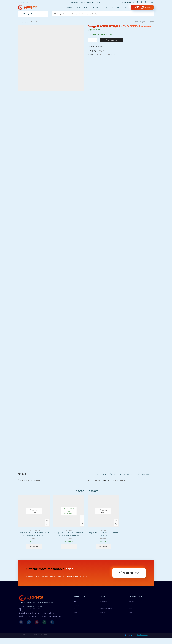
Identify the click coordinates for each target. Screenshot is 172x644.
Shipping (103, 621)
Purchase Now (129, 579)
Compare (132, 617)
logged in (105, 482)
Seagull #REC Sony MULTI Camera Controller (103, 536)
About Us (95, 7)
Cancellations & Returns (110, 617)
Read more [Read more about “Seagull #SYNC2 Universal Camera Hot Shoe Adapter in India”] (34, 552)
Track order (133, 609)
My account (122, 7)
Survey (38, 532)
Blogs (76, 621)
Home (70, 7)
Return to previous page (144, 22)
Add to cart (112, 40)
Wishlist (131, 613)
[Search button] (151, 14)
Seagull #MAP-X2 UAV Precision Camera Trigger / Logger (69, 536)
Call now (100, 2)
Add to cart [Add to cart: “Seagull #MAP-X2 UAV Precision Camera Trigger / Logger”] (69, 549)
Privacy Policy (106, 609)
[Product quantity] (93, 40)
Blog (86, 7)
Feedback (104, 613)
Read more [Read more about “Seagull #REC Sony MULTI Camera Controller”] (103, 549)
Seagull (35, 22)
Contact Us (108, 7)
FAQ (75, 617)
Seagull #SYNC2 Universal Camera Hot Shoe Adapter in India (34, 538)
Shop (78, 7)
